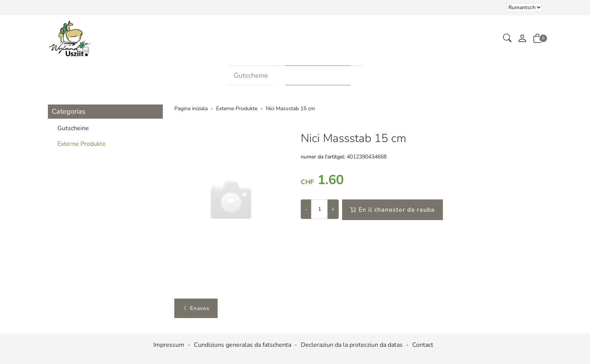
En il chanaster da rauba (393, 210)
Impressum (169, 345)
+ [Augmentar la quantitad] (333, 209)
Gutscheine (251, 75)
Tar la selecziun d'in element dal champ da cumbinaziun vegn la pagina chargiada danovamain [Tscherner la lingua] (524, 7)
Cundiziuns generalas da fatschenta (243, 345)
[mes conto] (522, 39)
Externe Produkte (318, 75)
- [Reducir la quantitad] (306, 209)
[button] (507, 38)
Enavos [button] (196, 308)
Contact (423, 345)
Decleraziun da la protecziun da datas (352, 345)
